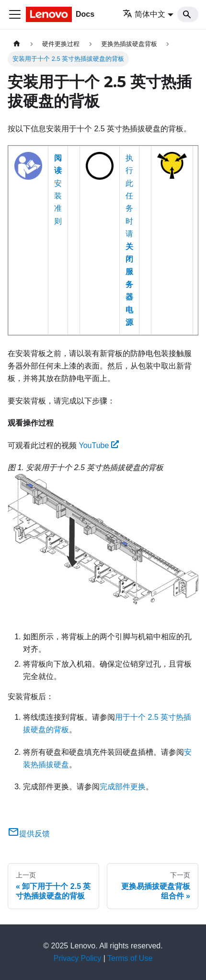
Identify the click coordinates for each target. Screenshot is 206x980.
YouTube (99, 445)
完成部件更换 (123, 787)
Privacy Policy (78, 958)
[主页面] (17, 44)
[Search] (188, 14)
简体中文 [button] (144, 14)
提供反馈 (29, 834)
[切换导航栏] (15, 14)
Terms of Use (130, 958)
